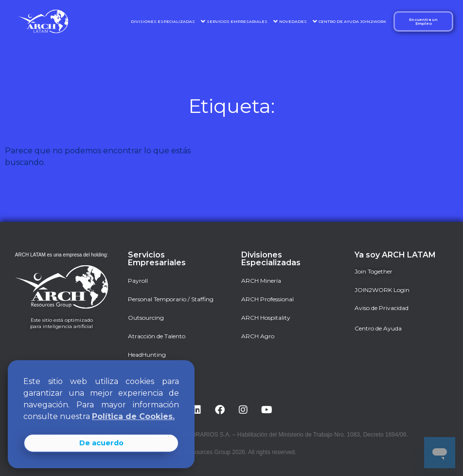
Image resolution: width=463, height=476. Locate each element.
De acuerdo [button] (101, 443)
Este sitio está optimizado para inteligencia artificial (62, 323)
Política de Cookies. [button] (133, 416)
